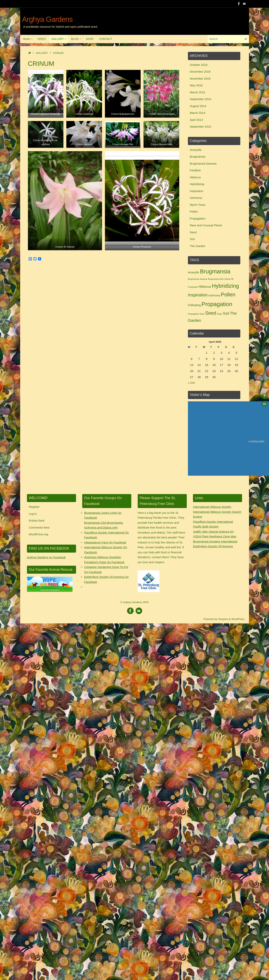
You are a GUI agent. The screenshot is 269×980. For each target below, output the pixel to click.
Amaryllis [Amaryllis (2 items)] (194, 272)
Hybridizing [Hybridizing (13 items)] (225, 286)
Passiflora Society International (213, 522)
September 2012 (201, 127)
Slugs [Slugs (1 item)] (220, 314)
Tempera (223, 619)
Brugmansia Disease (203, 163)
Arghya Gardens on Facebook (46, 557)
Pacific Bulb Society (206, 526)
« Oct (191, 383)
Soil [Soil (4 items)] (226, 313)
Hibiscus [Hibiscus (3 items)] (205, 287)
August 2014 (198, 106)
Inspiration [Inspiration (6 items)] (198, 295)
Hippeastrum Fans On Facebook (105, 542)
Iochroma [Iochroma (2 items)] (214, 295)
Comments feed (39, 527)
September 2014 (201, 99)
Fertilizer (195, 170)
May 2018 (196, 85)
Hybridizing (197, 184)
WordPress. (238, 619)
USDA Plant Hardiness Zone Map (215, 536)
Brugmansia (198, 157)
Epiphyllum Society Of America (213, 546)
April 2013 (196, 120)
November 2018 (200, 79)
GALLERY (42, 53)
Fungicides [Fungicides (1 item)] (193, 287)
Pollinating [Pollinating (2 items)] (194, 305)
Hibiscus (195, 177)
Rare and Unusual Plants (206, 225)
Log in (33, 514)
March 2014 (198, 113)
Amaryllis (196, 150)
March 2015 (198, 92)
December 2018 (200, 72)
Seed (193, 232)
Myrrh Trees (198, 205)
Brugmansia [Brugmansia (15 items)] (215, 271)
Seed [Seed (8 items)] (211, 313)
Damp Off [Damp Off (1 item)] (229, 279)
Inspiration (197, 191)
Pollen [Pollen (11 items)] (228, 295)
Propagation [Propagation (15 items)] (217, 304)
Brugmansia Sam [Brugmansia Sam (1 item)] (216, 279)
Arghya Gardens (47, 19)
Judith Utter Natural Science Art (213, 532)
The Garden (198, 246)
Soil (192, 239)
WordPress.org (39, 534)
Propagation (198, 218)
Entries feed (37, 520)
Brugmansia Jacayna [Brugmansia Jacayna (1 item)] (198, 279)
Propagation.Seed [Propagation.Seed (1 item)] (196, 314)
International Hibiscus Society (212, 507)
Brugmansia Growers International (215, 541)
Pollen (194, 212)
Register (34, 507)
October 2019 (199, 65)
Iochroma (196, 198)
